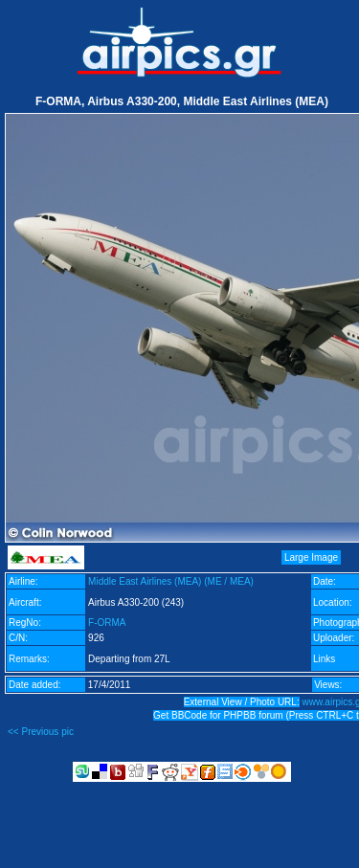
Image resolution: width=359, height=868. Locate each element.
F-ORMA (107, 623)
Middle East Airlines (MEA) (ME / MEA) (171, 581)
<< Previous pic (41, 732)
